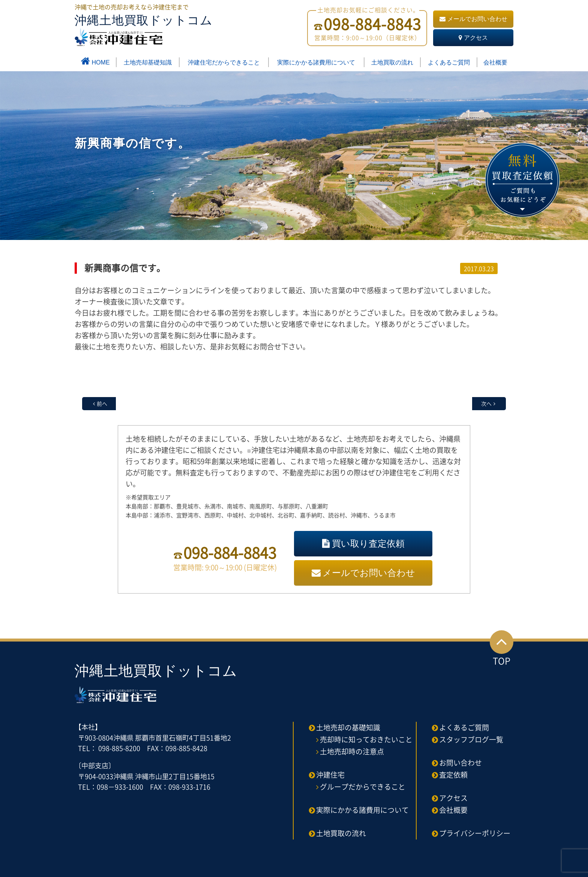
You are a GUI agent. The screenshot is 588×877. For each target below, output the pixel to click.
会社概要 (495, 62)
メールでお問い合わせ (473, 19)
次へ (486, 403)
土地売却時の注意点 (352, 751)
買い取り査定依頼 (363, 543)
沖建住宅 (330, 775)
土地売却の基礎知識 (348, 727)
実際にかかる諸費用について (316, 62)
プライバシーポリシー (475, 833)
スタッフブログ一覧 (471, 739)
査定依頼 (453, 775)
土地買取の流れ (392, 62)
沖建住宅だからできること (224, 62)
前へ (102, 403)
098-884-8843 (230, 552)
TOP (502, 649)
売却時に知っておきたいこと (366, 739)
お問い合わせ (460, 763)
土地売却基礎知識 (148, 62)
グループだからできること (363, 787)
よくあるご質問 (449, 62)
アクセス (473, 38)
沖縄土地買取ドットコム (144, 30)
